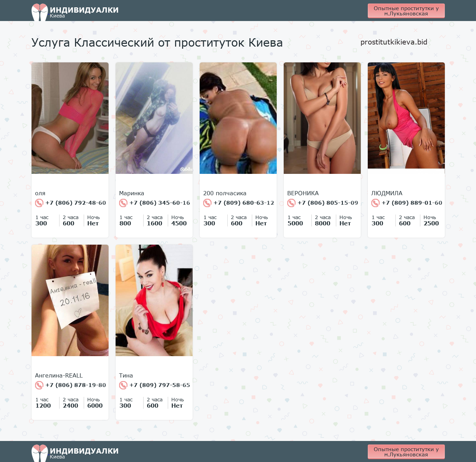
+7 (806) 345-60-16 (155, 203)
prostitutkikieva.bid (394, 42)
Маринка (132, 193)
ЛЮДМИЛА (387, 193)
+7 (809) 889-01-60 (407, 203)
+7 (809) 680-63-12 (239, 203)
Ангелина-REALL (59, 375)
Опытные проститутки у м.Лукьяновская (406, 11)
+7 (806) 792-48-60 (71, 203)
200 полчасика (225, 193)
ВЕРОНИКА (303, 193)
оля (40, 193)
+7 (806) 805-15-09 (323, 203)
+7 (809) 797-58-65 (155, 385)
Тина (126, 375)
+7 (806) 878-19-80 (71, 385)
